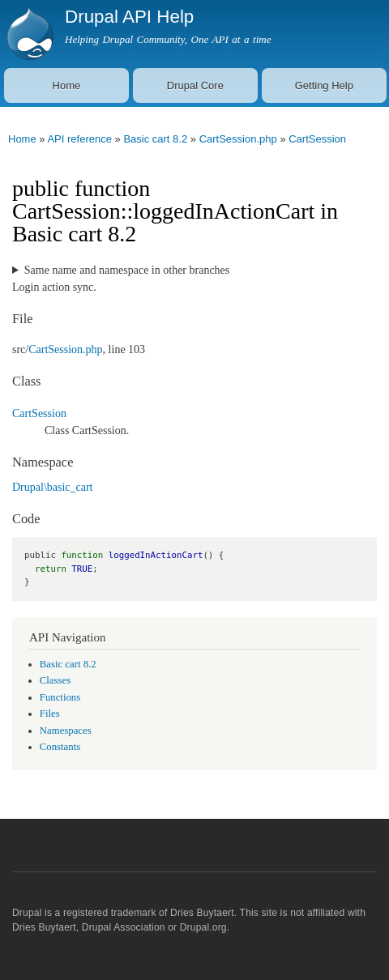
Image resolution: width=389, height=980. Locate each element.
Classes (55, 680)
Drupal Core (195, 85)
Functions (60, 697)
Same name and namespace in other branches (127, 270)
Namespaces (66, 731)
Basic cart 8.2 (155, 139)
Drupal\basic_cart (53, 487)
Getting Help (324, 85)
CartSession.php (238, 139)
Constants (60, 747)
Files (50, 714)
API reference (79, 139)
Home (67, 85)
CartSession (317, 139)
